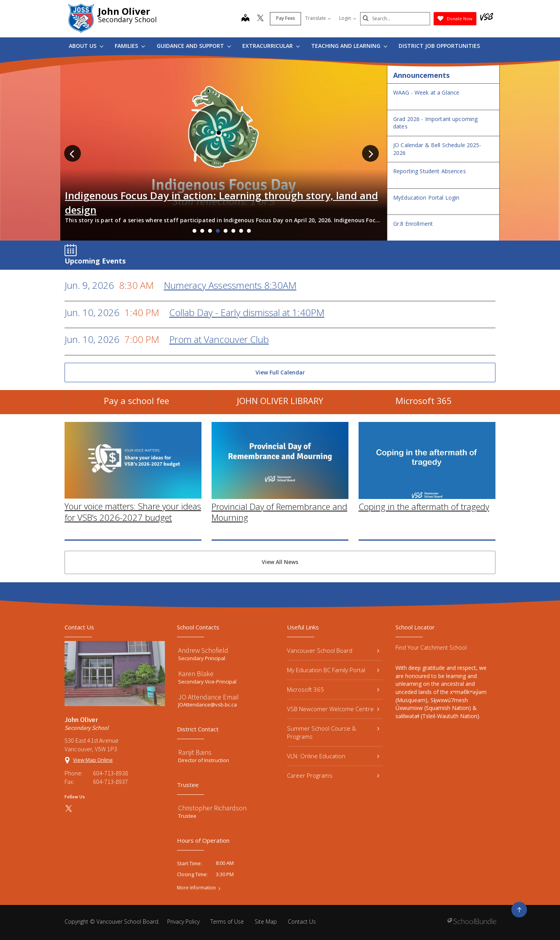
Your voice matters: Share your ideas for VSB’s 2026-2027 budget (133, 525)
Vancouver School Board (333, 650)
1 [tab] (194, 231)
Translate (318, 18)
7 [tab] (241, 231)
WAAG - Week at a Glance (426, 92)
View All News (280, 562)
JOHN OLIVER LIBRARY (280, 404)
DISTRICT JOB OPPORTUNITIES (439, 46)
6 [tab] (233, 231)
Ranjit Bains (195, 752)
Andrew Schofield (203, 650)
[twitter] (260, 19)
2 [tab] (202, 231)
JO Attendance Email (208, 697)
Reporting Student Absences (430, 171)
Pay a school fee (136, 404)
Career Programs (333, 775)
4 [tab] (218, 231)
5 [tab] (226, 231)
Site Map (266, 922)
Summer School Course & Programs (333, 732)
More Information (196, 888)
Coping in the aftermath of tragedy (424, 519)
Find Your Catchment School (431, 647)
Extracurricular (271, 46)
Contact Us (302, 922)
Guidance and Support (194, 46)
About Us (86, 46)
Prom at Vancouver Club (219, 339)
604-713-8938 (110, 773)
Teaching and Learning (349, 46)
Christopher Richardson (212, 808)
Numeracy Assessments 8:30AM (230, 285)
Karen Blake (196, 674)
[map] (245, 19)
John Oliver (124, 11)
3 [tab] (210, 231)
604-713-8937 (110, 782)
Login (348, 18)
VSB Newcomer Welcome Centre (333, 709)
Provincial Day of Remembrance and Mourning (279, 525)
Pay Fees (286, 18)
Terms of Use (227, 922)
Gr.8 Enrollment (413, 224)
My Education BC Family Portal (333, 670)
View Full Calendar (280, 372)
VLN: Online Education (333, 756)
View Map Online (93, 760)
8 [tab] (249, 231)
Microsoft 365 (424, 404)
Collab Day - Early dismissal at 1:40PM (247, 312)
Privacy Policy (183, 922)
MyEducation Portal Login (426, 198)
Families (130, 46)
